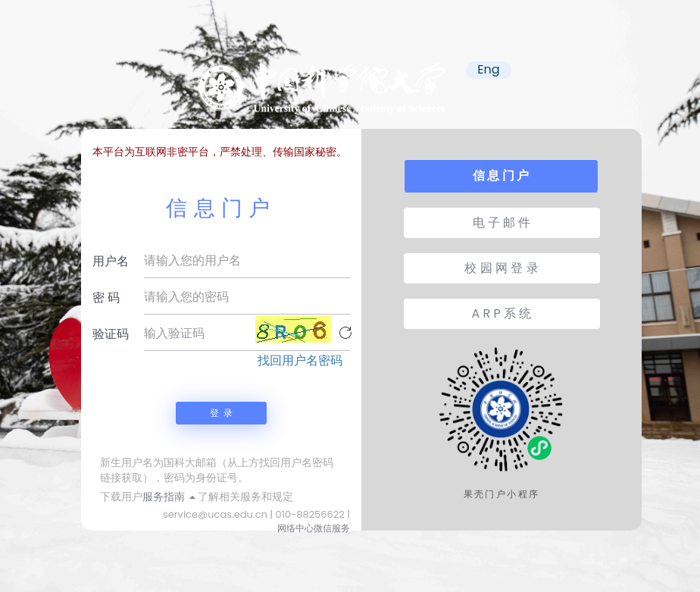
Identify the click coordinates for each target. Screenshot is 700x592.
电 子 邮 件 (502, 222)
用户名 (111, 261)
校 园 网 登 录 (501, 268)
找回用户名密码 (300, 361)
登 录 (221, 413)
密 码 (106, 298)
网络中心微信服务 (314, 528)
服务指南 (169, 496)
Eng (488, 70)
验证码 (111, 334)
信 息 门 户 (501, 175)
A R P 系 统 (502, 313)
